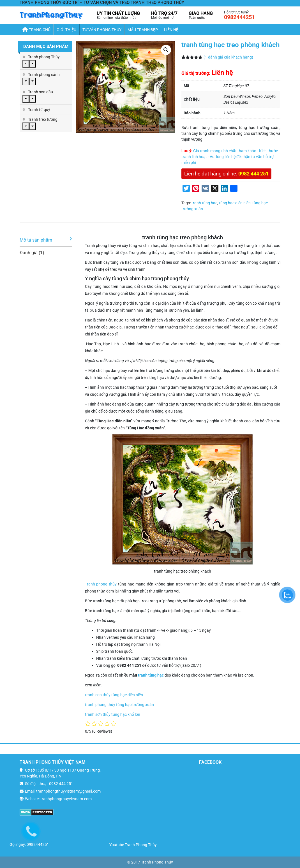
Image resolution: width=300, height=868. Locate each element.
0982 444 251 (253, 174)
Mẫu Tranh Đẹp (143, 30)
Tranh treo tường (43, 119)
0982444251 (239, 17)
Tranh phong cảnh (44, 75)
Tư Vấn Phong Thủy (102, 30)
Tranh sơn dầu (41, 92)
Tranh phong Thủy (44, 57)
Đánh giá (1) (32, 253)
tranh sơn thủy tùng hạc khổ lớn (113, 714)
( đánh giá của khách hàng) (228, 57)
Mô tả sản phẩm (36, 240)
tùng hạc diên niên (235, 203)
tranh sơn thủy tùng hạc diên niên (114, 695)
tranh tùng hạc (204, 203)
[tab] (46, 240)
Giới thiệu (66, 30)
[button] (166, 50)
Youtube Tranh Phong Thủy (133, 845)
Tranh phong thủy (101, 584)
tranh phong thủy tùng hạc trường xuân (119, 705)
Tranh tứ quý (39, 110)
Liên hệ (171, 30)
